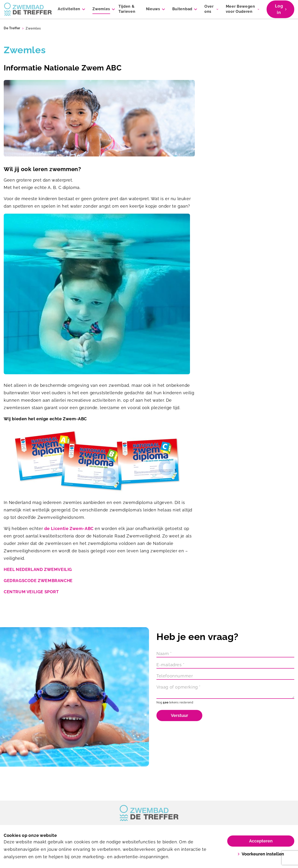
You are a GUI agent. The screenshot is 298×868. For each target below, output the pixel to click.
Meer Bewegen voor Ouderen (240, 9)
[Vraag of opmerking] (225, 691)
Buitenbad (182, 9)
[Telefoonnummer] (225, 676)
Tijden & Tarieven (127, 9)
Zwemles (101, 9)
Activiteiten (69, 9)
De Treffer (12, 28)
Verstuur (179, 715)
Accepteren (261, 841)
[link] (149, 813)
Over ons (209, 9)
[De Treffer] (28, 9)
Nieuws (153, 9)
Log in (281, 9)
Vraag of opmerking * (179, 687)
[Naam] (225, 654)
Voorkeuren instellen (261, 854)
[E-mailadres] (225, 665)
